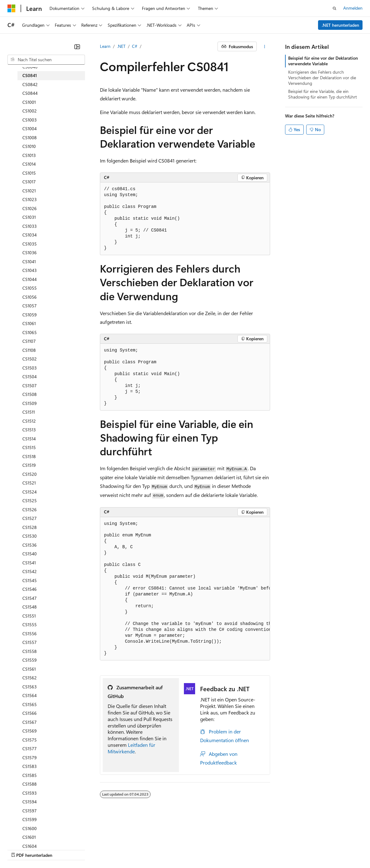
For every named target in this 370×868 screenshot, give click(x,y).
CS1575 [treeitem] (30, 740)
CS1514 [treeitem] (29, 439)
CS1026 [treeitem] (30, 208)
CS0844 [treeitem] (30, 93)
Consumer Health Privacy (207, 840)
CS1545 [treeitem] (30, 580)
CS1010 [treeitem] (29, 146)
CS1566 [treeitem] (30, 713)
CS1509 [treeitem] (30, 403)
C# (135, 46)
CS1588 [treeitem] (30, 784)
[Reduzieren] (77, 47)
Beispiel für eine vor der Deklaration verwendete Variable (323, 61)
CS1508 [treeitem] (30, 394)
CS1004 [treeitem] (30, 129)
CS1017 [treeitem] (29, 182)
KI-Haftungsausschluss (29, 840)
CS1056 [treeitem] (30, 297)
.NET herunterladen (340, 25)
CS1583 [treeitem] (30, 766)
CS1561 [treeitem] (29, 669)
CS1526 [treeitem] (30, 510)
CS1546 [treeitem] (30, 589)
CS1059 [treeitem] (30, 315)
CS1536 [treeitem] (30, 545)
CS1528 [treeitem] (30, 527)
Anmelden (353, 8)
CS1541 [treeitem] (29, 563)
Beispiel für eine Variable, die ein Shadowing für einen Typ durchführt (323, 94)
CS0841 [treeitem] (30, 75)
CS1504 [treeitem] (30, 377)
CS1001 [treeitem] (29, 102)
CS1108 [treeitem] (29, 350)
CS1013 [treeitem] (29, 155)
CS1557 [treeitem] (30, 642)
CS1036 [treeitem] (30, 253)
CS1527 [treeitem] (30, 518)
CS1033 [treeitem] (30, 226)
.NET (121, 46)
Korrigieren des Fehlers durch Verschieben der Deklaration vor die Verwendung (322, 78)
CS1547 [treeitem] (30, 598)
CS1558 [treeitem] (30, 651)
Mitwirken (130, 840)
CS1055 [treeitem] (30, 288)
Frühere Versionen (75, 840)
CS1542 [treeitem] (30, 571)
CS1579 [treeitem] (30, 758)
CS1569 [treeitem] (30, 731)
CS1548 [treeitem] (30, 607)
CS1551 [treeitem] (29, 616)
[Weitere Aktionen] (265, 47)
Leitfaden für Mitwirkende (131, 748)
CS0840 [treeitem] (30, 67)
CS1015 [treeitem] (29, 173)
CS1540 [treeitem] (30, 554)
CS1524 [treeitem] (30, 492)
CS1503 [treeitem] (30, 368)
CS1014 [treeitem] (29, 164)
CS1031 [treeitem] (29, 217)
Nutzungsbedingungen (265, 840)
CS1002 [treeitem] (30, 111)
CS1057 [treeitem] (30, 306)
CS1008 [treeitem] (30, 138)
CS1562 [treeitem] (30, 678)
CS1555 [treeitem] (30, 625)
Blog (104, 840)
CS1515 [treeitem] (29, 447)
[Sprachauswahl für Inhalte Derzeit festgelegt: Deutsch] (22, 826)
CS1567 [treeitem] (30, 722)
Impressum (305, 840)
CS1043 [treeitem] (30, 270)
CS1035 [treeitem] (30, 244)
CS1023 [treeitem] (30, 199)
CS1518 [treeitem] (29, 456)
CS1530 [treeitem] (30, 536)
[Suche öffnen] (335, 8)
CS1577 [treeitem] (30, 749)
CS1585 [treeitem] (30, 775)
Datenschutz (159, 840)
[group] (185, 589)
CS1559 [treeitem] (30, 660)
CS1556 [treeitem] (30, 634)
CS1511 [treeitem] (29, 412)
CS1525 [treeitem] (30, 501)
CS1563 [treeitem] (30, 687)
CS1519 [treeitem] (29, 465)
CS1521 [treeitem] (29, 483)
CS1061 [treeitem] (29, 323)
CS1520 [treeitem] (30, 474)
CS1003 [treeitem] (30, 120)
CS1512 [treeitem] (29, 421)
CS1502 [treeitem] (30, 359)
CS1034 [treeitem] (30, 235)
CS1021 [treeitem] (29, 191)
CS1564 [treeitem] (30, 695)
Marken (335, 840)
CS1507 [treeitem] (30, 386)
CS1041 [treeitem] (29, 262)
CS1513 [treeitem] (29, 430)
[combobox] (46, 60)
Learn (105, 46)
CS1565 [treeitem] (30, 704)
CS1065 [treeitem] (30, 332)
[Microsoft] (12, 8)
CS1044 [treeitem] (30, 279)
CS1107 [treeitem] (29, 341)
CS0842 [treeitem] (30, 84)
